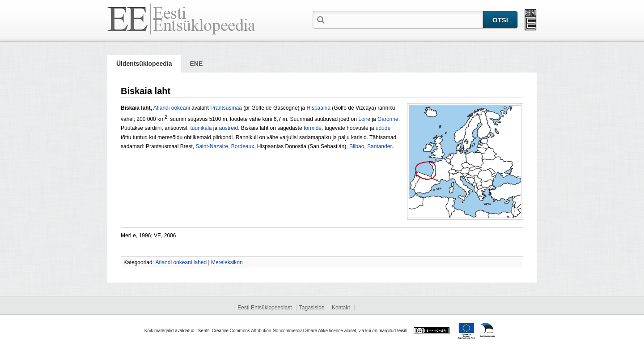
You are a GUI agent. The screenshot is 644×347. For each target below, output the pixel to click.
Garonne (388, 119)
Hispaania (319, 108)
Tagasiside (312, 308)
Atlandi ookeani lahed (181, 262)
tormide (313, 128)
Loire (364, 119)
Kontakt (341, 308)
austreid (229, 128)
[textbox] (405, 19)
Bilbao (357, 146)
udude (383, 128)
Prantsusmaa (226, 108)
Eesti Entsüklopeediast (265, 308)
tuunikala (201, 128)
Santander (379, 146)
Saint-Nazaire (212, 146)
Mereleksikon (227, 262)
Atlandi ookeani (172, 108)
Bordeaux (243, 146)
